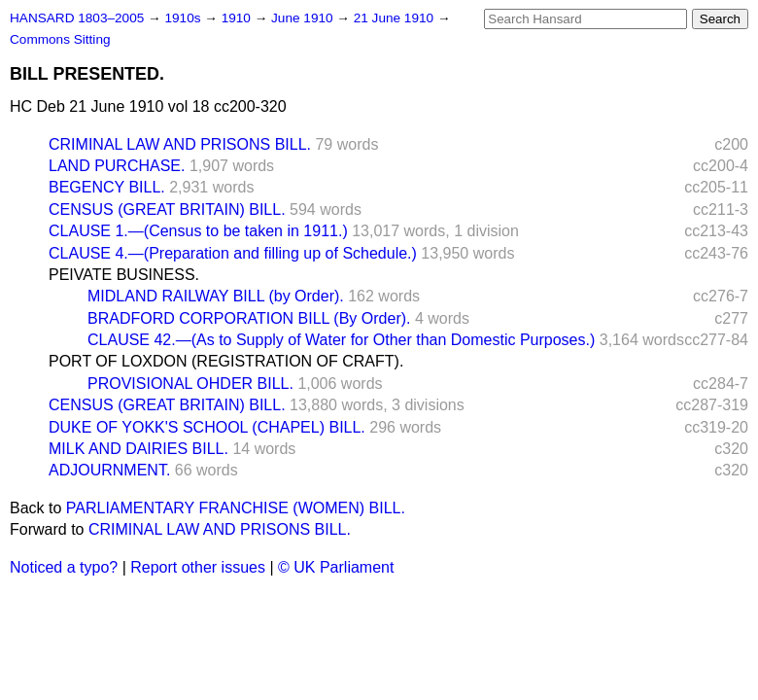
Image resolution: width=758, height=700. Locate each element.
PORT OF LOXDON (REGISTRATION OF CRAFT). (226, 361)
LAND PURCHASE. (117, 166)
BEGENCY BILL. (107, 187)
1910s (184, 18)
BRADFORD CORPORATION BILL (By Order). (249, 318)
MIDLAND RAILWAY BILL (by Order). (216, 296)
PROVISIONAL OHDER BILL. (190, 384)
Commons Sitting (60, 39)
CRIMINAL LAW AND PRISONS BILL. (180, 144)
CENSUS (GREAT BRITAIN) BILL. (167, 210)
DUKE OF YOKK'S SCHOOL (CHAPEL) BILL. (207, 427)
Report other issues (198, 567)
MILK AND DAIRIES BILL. (138, 449)
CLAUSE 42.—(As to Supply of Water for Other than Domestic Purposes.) (341, 340)
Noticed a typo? (64, 567)
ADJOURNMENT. (109, 470)
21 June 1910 (396, 18)
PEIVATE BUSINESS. (124, 275)
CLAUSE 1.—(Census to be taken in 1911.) (198, 231)
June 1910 (304, 18)
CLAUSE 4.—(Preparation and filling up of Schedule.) (233, 253)
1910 (238, 18)
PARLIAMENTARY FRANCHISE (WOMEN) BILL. (236, 508)
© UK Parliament (336, 567)
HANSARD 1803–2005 (77, 18)
